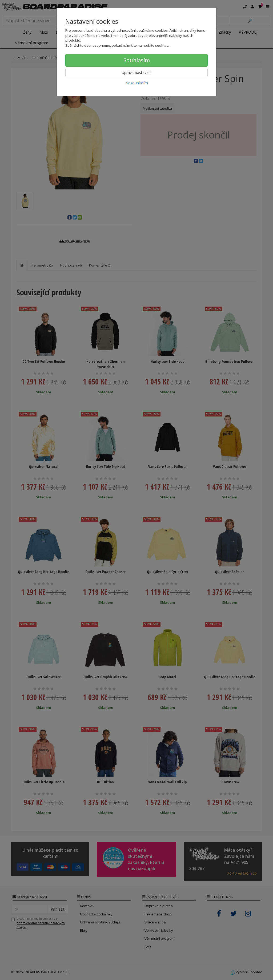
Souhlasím (137, 60)
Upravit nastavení (136, 72)
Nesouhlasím (137, 83)
